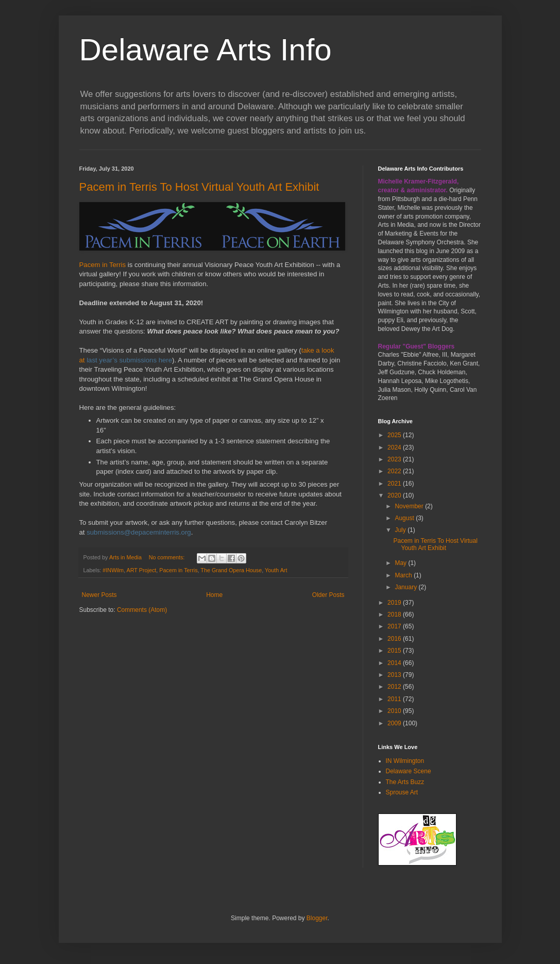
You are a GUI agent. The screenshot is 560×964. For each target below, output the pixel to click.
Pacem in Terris (103, 265)
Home (214, 595)
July (401, 530)
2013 (395, 675)
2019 (395, 603)
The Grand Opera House (231, 570)
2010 (395, 711)
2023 (395, 459)
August (405, 518)
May (401, 563)
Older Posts (328, 595)
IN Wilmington (405, 761)
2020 (395, 495)
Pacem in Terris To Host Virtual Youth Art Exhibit (199, 187)
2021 (395, 484)
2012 (395, 687)
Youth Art (276, 570)
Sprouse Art (402, 792)
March (404, 575)
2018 (395, 614)
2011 (395, 699)
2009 (395, 723)
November (410, 506)
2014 (395, 663)
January (406, 587)
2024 (395, 447)
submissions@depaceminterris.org (139, 532)
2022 (395, 471)
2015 (395, 651)
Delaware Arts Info (206, 50)
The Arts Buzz (405, 782)
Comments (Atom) (142, 610)
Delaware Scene (409, 771)
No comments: (168, 557)
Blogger (317, 918)
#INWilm (113, 570)
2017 (395, 626)
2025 (395, 435)
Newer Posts (99, 595)
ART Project (142, 570)
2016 (395, 639)
